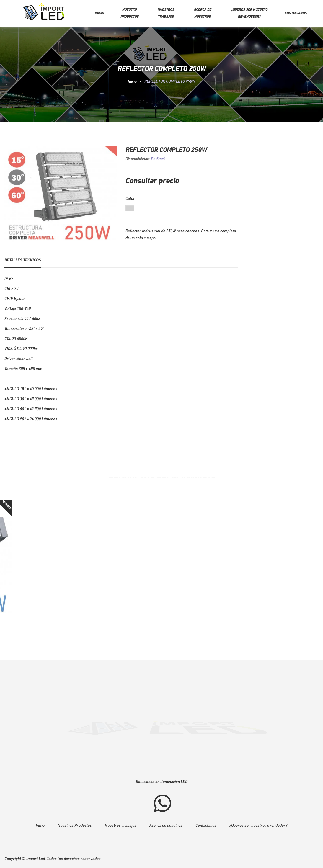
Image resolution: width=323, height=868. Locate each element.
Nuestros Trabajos (121, 826)
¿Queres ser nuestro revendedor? (249, 13)
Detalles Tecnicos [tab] (23, 260)
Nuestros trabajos (166, 13)
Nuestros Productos (75, 826)
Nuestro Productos (130, 13)
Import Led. (36, 859)
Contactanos (296, 13)
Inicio (99, 13)
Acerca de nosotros (203, 13)
